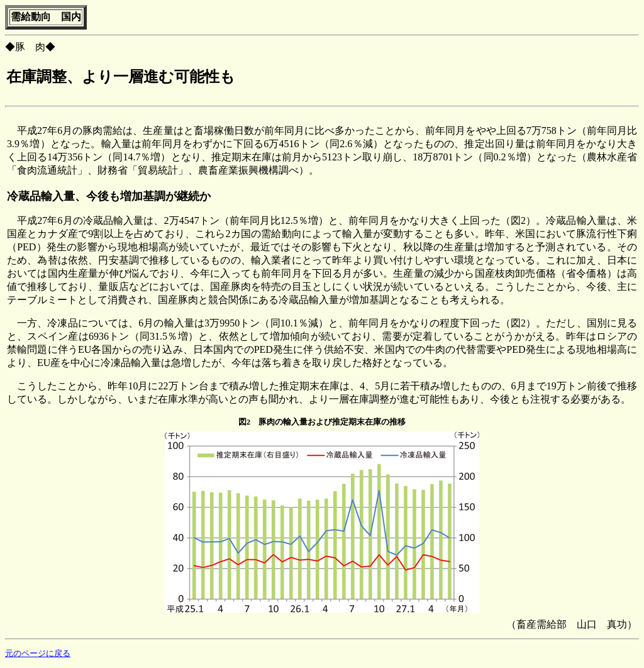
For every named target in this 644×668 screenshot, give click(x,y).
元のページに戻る (38, 654)
